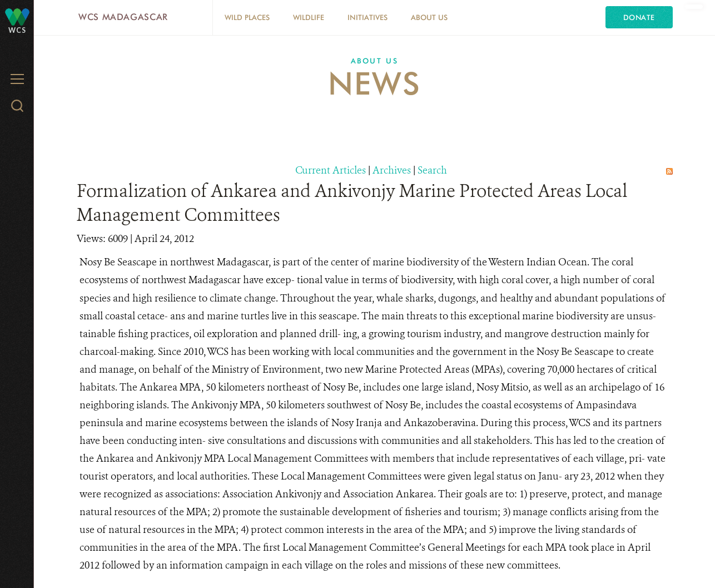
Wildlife (309, 17)
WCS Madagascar (123, 17)
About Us (429, 17)
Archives (392, 170)
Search (432, 170)
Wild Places (247, 17)
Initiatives (368, 17)
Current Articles (331, 170)
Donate (639, 17)
